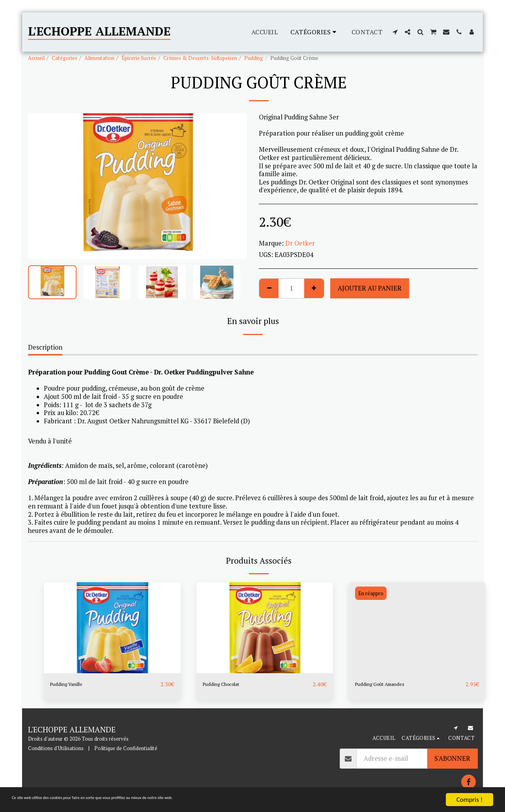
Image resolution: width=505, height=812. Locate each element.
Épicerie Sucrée (139, 58)
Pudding (254, 58)
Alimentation (99, 58)
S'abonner (452, 759)
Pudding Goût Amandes (389, 684)
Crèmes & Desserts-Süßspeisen (200, 58)
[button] (395, 32)
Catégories (65, 58)
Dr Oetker (300, 243)
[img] (112, 628)
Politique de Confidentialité (126, 749)
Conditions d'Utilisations (56, 749)
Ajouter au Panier (370, 288)
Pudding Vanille (73, 684)
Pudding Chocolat (229, 684)
